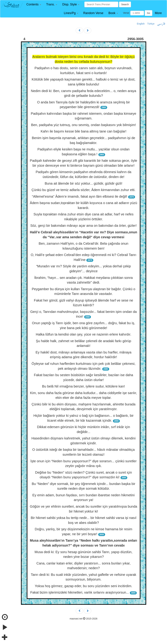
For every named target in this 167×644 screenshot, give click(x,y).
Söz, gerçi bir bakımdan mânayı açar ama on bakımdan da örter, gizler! (83, 226)
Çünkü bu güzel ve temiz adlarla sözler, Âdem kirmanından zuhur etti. (84, 190)
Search (125, 4)
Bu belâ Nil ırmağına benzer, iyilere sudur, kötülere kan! (83, 386)
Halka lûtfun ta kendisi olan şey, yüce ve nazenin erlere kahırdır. (83, 334)
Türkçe (151, 24)
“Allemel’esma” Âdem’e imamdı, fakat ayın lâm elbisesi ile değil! (80, 196)
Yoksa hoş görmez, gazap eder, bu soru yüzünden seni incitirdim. (83, 586)
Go (148, 13)
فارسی (161, 24)
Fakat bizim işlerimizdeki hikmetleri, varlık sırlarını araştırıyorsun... (80, 592)
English (141, 24)
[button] (34, 4)
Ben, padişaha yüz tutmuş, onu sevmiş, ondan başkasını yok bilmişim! (83, 125)
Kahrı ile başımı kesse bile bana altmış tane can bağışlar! (84, 131)
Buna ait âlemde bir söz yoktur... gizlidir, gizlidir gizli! (83, 183)
